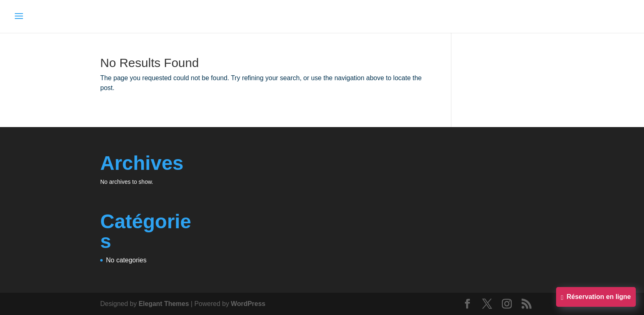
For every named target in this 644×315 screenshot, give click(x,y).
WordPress (248, 304)
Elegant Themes (164, 304)
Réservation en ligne (596, 298)
